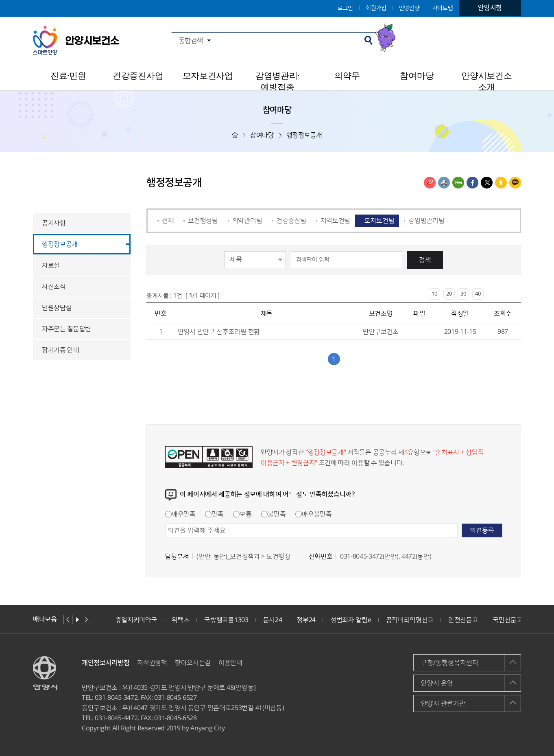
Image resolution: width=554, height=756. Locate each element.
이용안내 (230, 663)
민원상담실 (57, 308)
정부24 (306, 620)
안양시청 (490, 8)
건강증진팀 (291, 221)
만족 (214, 514)
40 (478, 294)
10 (434, 294)
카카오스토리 (501, 183)
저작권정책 (152, 663)
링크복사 (430, 183)
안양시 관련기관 (443, 703)
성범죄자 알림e (351, 620)
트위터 (487, 183)
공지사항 (54, 223)
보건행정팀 (203, 221)
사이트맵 (443, 8)
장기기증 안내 (61, 350)
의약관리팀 (247, 221)
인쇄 (444, 183)
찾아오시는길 (193, 663)
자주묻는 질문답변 (67, 329)
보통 (242, 514)
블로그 (458, 183)
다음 (86, 619)
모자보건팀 (379, 221)
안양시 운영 (437, 683)
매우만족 (180, 514)
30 (463, 294)
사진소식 (54, 287)
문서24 (273, 620)
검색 (425, 260)
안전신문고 (463, 620)
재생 (77, 619)
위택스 (181, 620)
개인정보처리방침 (106, 663)
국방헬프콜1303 (226, 620)
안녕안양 (409, 8)
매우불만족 (313, 514)
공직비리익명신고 (410, 620)
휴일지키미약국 (136, 620)
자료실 (51, 265)
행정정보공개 (60, 244)
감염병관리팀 (426, 221)
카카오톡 (515, 183)
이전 (68, 619)
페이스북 (472, 183)
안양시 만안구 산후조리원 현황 (219, 332)
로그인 (345, 8)
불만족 (273, 514)
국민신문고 (507, 620)
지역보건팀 (335, 221)
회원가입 (376, 8)
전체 (168, 221)
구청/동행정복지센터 (450, 663)
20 (449, 294)
